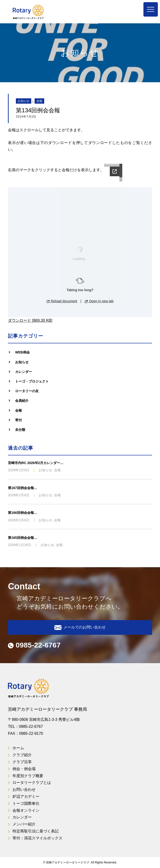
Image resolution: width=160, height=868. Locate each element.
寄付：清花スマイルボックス (37, 838)
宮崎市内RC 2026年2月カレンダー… (36, 463)
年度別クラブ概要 (28, 776)
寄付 (18, 420)
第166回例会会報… (22, 513)
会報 (39, 101)
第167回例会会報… (22, 488)
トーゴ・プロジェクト (32, 381)
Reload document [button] (62, 301)
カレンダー (24, 372)
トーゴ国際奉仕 (26, 803)
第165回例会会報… (22, 538)
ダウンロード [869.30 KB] (30, 320)
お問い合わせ (24, 789)
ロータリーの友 (27, 391)
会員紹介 (22, 401)
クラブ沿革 (22, 762)
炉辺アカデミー (26, 796)
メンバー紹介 (24, 824)
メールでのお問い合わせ (80, 628)
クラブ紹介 (22, 755)
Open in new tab (99, 301)
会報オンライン (26, 810)
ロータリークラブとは (32, 783)
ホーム (18, 748)
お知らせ (24, 101)
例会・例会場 (24, 769)
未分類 (20, 430)
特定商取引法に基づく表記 (36, 831)
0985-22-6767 (34, 645)
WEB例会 (22, 352)
